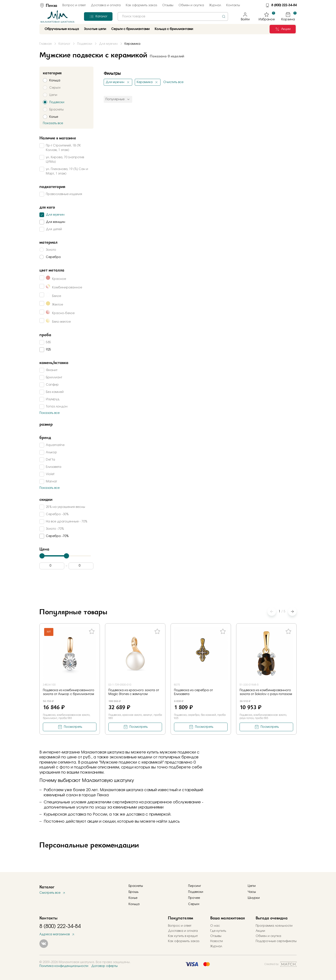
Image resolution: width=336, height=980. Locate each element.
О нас (215, 926)
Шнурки (254, 898)
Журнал (215, 5)
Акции (260, 931)
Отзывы (168, 5)
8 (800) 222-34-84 (284, 5)
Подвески (196, 892)
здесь (174, 822)
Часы (252, 892)
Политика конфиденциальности (64, 966)
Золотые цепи (95, 29)
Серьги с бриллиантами (130, 29)
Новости (217, 941)
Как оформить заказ (141, 5)
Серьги (194, 904)
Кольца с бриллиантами (174, 29)
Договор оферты (104, 966)
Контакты (233, 5)
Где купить (218, 931)
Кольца (134, 904)
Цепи (252, 886)
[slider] (42, 556)
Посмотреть (73, 727)
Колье (133, 898)
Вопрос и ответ (74, 5)
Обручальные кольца (62, 29)
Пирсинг (195, 886)
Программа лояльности (274, 926)
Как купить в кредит (183, 936)
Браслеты (136, 886)
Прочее (194, 898)
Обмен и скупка (191, 5)
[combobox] (173, 16)
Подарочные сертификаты (276, 941)
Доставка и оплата (106, 5)
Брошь (133, 892)
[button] (292, 612)
